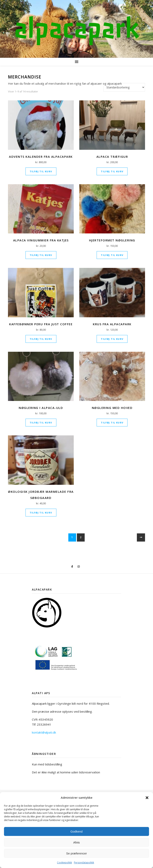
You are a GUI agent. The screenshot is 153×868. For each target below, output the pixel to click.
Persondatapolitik (84, 863)
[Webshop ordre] (124, 87)
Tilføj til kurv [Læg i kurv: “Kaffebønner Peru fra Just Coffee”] (41, 339)
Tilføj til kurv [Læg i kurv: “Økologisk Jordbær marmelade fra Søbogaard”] (41, 513)
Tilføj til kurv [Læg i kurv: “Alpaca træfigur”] (112, 171)
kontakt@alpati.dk (44, 732)
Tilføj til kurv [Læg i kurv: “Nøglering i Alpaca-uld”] (41, 423)
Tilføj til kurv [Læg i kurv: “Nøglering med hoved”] (112, 423)
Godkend (77, 831)
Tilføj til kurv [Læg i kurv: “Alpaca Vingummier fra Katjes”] (41, 255)
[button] (147, 798)
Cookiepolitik (64, 863)
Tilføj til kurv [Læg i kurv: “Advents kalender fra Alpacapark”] (41, 171)
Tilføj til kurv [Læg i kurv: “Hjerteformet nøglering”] (112, 255)
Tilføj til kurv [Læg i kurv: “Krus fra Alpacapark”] (112, 339)
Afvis (77, 842)
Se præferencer (76, 853)
